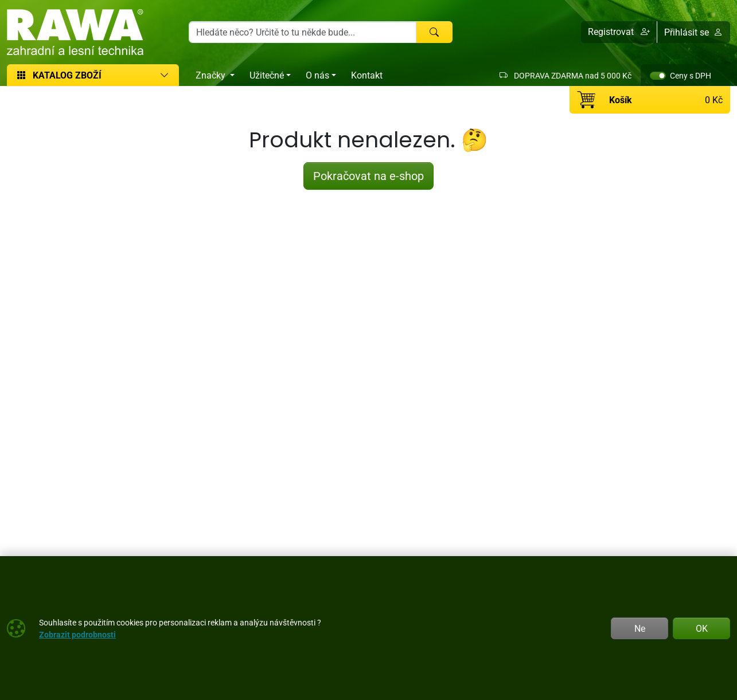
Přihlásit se (693, 32)
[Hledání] (303, 32)
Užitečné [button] (267, 75)
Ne (640, 628)
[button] (619, 32)
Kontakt (367, 75)
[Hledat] (434, 32)
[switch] (658, 76)
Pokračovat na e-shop (368, 176)
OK (702, 628)
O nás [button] (317, 75)
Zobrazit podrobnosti (77, 634)
